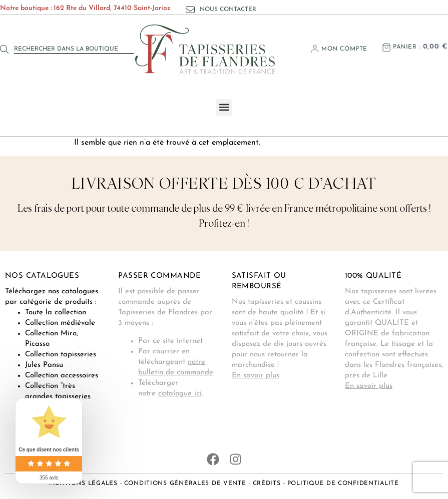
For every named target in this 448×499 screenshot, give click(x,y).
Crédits (267, 483)
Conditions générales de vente (185, 483)
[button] (224, 107)
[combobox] (74, 49)
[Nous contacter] (190, 10)
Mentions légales (83, 483)
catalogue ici (180, 394)
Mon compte (344, 49)
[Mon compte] (315, 49)
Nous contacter (228, 10)
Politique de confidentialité (343, 483)
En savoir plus (256, 376)
